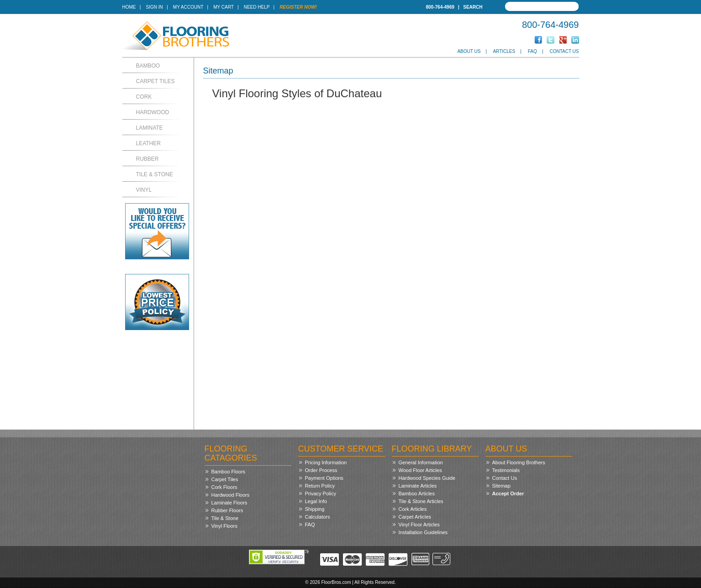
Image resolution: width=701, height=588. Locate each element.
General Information (421, 462)
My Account (188, 7)
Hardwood (153, 112)
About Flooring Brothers (519, 462)
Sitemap (501, 486)
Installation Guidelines (423, 532)
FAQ (532, 51)
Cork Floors (224, 487)
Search (473, 7)
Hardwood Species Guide (427, 478)
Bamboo (148, 66)
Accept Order (508, 493)
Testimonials (506, 470)
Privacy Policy (321, 493)
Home (129, 7)
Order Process (321, 470)
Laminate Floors (229, 503)
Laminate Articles (418, 486)
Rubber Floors (227, 510)
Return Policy (320, 486)
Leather (148, 143)
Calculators (318, 517)
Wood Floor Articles (420, 470)
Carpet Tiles (155, 81)
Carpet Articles (415, 517)
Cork (144, 97)
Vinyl (144, 190)
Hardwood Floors (231, 495)
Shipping (315, 509)
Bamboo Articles (417, 493)
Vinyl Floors (224, 526)
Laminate (150, 128)
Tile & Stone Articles (421, 501)
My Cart (223, 7)
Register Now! (298, 7)
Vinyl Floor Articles (419, 525)
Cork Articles (413, 509)
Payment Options (324, 478)
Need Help (257, 7)
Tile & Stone (155, 174)
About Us (469, 51)
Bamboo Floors (229, 472)
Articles (504, 51)
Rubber (148, 159)
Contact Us (564, 51)
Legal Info (316, 501)
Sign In (155, 7)
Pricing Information (326, 462)
